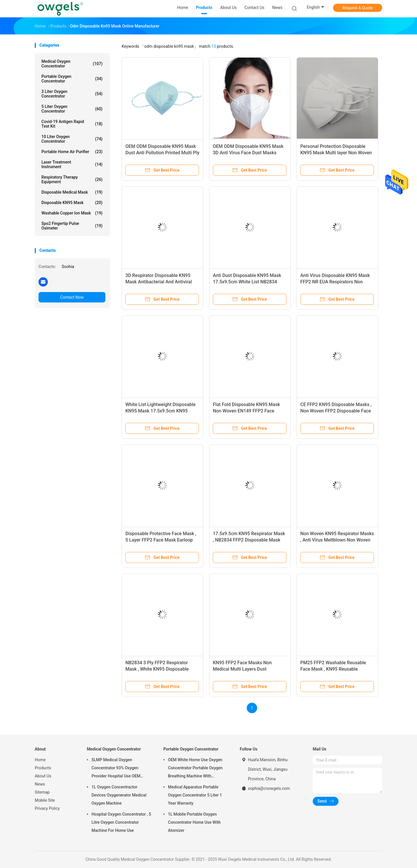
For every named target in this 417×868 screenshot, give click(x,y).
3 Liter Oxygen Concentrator (72, 94)
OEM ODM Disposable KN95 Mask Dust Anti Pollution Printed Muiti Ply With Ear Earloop (162, 153)
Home (40, 760)
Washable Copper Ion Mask (72, 213)
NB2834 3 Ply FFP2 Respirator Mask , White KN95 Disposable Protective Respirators (157, 669)
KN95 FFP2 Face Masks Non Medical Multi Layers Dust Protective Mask (242, 669)
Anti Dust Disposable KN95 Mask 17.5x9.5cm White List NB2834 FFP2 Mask (247, 282)
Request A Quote (358, 8)
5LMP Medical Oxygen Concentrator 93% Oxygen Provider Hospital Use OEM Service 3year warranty (116, 769)
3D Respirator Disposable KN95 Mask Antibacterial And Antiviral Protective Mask (159, 282)
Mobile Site (45, 800)
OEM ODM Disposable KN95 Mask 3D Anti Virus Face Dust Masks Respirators (248, 153)
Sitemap (42, 792)
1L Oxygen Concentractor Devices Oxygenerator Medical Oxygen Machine (119, 795)
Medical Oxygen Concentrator (72, 64)
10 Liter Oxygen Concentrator (72, 139)
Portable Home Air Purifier (72, 152)
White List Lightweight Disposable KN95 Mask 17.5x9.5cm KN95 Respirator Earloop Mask (160, 411)
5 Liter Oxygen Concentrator (72, 109)
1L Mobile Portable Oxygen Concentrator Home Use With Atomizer (194, 822)
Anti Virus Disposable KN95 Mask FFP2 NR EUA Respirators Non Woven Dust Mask (335, 282)
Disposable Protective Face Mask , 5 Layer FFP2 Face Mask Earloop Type (161, 540)
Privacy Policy (47, 808)
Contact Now (72, 297)
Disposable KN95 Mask (72, 203)
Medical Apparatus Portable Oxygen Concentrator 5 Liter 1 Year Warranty (195, 795)
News (40, 784)
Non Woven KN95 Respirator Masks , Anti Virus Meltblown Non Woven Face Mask (337, 540)
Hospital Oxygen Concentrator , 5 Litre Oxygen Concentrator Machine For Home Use (121, 822)
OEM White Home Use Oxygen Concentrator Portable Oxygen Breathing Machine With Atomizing (195, 769)
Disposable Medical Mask (72, 192)
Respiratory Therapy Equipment (72, 179)
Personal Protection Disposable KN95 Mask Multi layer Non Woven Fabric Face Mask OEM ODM (336, 153)
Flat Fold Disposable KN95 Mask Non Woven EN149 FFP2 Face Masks (246, 411)
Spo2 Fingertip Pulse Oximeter (72, 226)
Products (43, 768)
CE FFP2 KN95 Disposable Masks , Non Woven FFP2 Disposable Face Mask (336, 411)
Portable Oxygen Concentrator (72, 79)
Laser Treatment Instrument (72, 164)
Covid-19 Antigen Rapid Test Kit (72, 124)
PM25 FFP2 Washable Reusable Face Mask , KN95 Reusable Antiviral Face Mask (333, 669)
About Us (43, 776)
